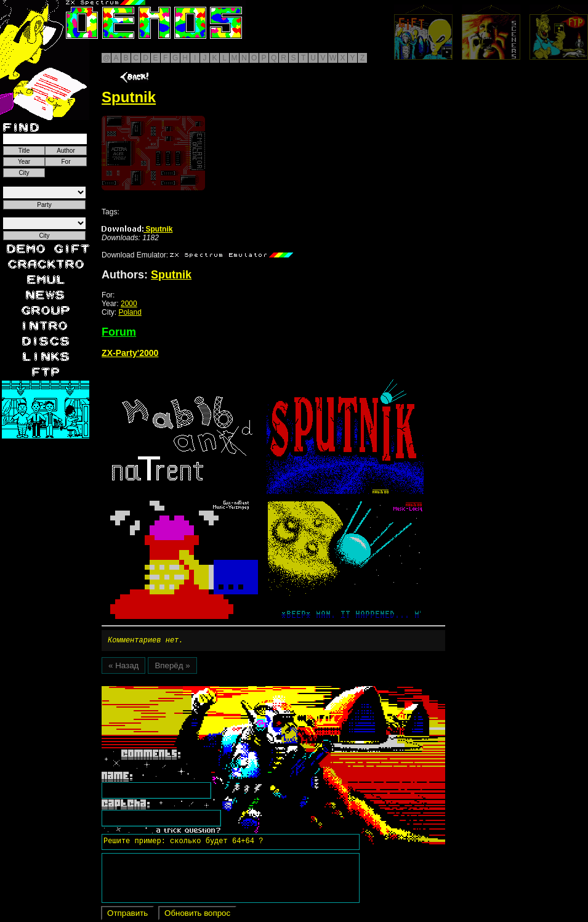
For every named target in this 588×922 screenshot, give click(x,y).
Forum (119, 332)
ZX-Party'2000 (130, 353)
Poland (130, 312)
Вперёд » (172, 667)
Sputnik (137, 229)
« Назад (123, 667)
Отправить (127, 915)
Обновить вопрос (197, 915)
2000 (129, 304)
